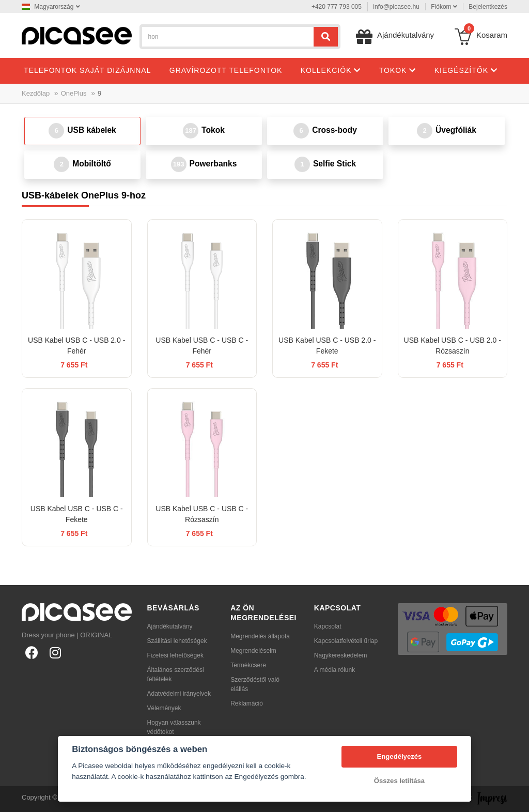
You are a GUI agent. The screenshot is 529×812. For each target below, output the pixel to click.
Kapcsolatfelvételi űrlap (346, 641)
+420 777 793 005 (337, 7)
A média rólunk (334, 670)
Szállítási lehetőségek (177, 641)
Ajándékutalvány (170, 626)
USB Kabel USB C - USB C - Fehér (202, 346)
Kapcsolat (328, 626)
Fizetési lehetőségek (175, 655)
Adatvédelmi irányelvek (179, 694)
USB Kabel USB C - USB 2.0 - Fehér (76, 346)
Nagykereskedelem (341, 655)
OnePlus (74, 93)
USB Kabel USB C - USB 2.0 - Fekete (327, 346)
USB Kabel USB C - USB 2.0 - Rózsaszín (453, 346)
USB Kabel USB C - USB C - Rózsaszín (202, 514)
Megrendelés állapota (260, 636)
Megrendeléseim (253, 651)
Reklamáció (247, 703)
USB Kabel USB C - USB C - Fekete (77, 514)
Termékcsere (248, 665)
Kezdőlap (36, 93)
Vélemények (164, 708)
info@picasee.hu (396, 7)
